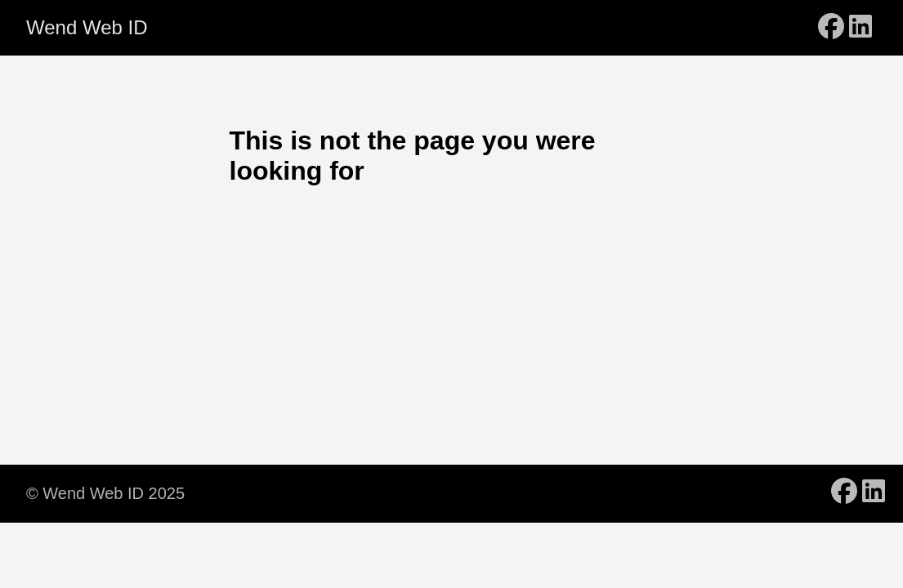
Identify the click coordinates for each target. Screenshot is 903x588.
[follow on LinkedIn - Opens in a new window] (861, 28)
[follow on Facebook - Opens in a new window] (831, 28)
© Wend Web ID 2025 (105, 493)
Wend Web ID (87, 27)
